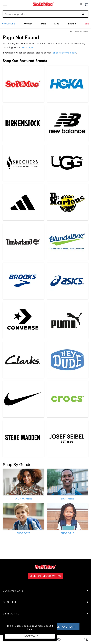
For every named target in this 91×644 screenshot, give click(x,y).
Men (43, 24)
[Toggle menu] (5, 4)
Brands (72, 24)
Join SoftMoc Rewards (45, 576)
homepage (27, 47)
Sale (87, 24)
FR (80, 4)
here (30, 629)
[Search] (45, 14)
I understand (30, 636)
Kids (57, 24)
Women (28, 24)
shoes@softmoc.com (65, 53)
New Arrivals (8, 24)
